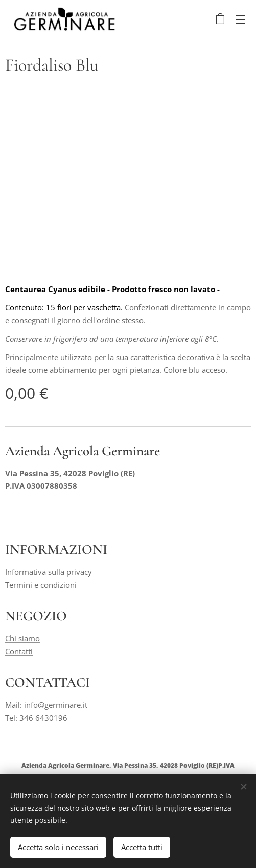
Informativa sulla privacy (49, 572)
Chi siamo (22, 638)
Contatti (19, 651)
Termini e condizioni (41, 584)
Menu (241, 19)
